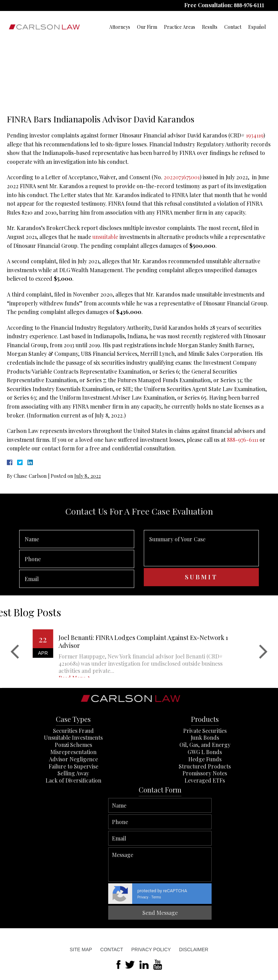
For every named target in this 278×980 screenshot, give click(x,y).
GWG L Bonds (205, 783)
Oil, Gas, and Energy (205, 776)
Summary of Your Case (201, 572)
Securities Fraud (73, 762)
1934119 (255, 135)
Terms (270, 897)
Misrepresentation (73, 783)
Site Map (81, 949)
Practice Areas (180, 27)
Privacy (257, 897)
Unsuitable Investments (73, 769)
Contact (233, 27)
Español (257, 27)
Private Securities (205, 762)
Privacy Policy (151, 949)
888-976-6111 (249, 5)
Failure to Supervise (73, 797)
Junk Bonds (205, 769)
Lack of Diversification (73, 812)
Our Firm (147, 27)
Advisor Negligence (73, 790)
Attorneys (120, 27)
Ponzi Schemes (73, 776)
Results (210, 27)
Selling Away (73, 805)
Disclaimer (194, 949)
